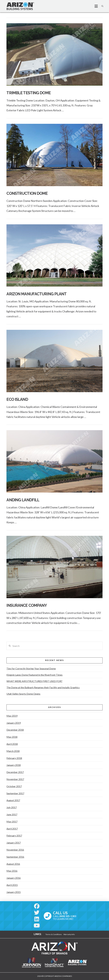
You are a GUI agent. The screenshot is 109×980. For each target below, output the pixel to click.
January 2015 (14, 892)
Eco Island (17, 399)
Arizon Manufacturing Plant (36, 294)
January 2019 (14, 723)
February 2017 (14, 836)
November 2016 (15, 850)
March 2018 (13, 751)
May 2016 (12, 871)
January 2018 (14, 765)
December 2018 (15, 730)
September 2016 (15, 857)
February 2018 (14, 758)
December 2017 (15, 772)
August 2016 (13, 864)
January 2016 (14, 878)
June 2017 (12, 814)
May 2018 (12, 737)
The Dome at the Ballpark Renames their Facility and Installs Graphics (43, 687)
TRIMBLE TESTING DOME (28, 93)
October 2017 (14, 786)
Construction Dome (27, 193)
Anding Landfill (23, 500)
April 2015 (12, 885)
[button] (95, 6)
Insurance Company (27, 605)
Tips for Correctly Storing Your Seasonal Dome (31, 668)
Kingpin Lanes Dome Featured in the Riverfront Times (34, 675)
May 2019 (12, 716)
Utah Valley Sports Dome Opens (23, 694)
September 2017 (15, 793)
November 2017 (15, 779)
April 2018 (12, 744)
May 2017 (12, 821)
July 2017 (12, 807)
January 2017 (14, 843)
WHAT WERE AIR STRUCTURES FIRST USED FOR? (34, 681)
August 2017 (13, 800)
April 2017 (12, 829)
